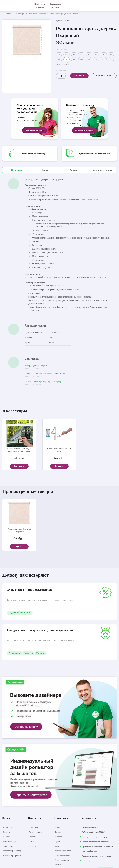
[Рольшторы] (8, 827)
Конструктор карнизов (55, 5)
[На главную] (15, 5)
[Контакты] (33, 846)
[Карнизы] (7, 832)
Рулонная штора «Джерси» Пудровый (19, 530)
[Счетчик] (61, 76)
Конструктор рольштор (40, 5)
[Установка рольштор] (63, 851)
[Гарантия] (58, 842)
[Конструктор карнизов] (12, 855)
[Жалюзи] (6, 837)
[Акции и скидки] (35, 832)
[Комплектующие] (10, 842)
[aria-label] (35, 119)
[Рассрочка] (58, 837)
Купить (19, 547)
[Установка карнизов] (62, 855)
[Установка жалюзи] (62, 860)
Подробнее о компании (20, 613)
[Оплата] (57, 827)
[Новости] (32, 837)
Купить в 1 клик (104, 76)
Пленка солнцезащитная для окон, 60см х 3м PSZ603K (19, 450)
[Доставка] (58, 832)
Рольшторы (14, 653)
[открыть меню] (115, 5)
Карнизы (28, 653)
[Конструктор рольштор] (12, 851)
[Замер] (57, 846)
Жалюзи (40, 653)
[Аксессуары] (8, 846)
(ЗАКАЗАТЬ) (57, 286)
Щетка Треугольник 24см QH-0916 (59, 450)
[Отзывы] (32, 842)
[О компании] (34, 827)
